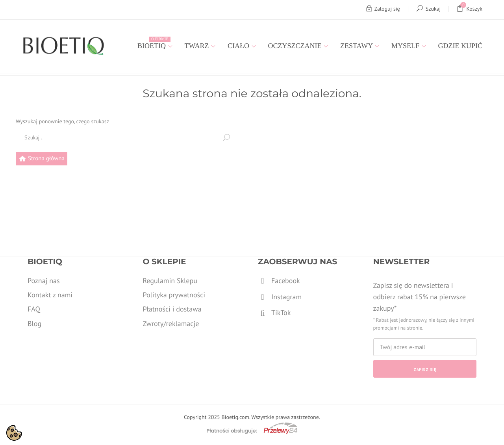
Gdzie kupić (460, 46)
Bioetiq (154, 43)
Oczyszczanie (296, 46)
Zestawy (357, 46)
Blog (34, 324)
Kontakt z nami (50, 295)
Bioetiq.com (235, 417)
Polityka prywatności (174, 295)
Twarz (198, 46)
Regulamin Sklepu (170, 281)
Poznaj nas (44, 281)
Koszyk (469, 9)
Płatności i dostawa (172, 309)
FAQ (34, 309)
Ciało (239, 46)
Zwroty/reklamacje (171, 324)
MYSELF (406, 46)
